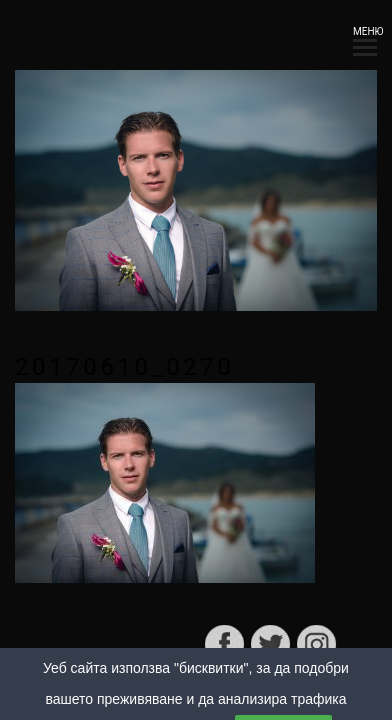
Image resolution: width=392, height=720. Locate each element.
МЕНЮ (365, 37)
